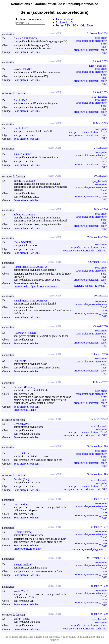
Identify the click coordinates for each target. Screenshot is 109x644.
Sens (103, 44)
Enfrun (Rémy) (23, 619)
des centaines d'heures (31, 637)
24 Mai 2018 (101, 148)
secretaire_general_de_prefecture (90, 549)
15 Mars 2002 (100, 382)
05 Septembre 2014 (97, 237)
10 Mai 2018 (101, 176)
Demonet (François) (26, 387)
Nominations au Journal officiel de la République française (55, 4)
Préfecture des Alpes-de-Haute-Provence (35, 287)
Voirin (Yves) (22, 591)
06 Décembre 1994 (97, 558)
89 (105, 53)
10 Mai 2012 (101, 296)
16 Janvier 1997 (99, 499)
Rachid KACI (23, 100)
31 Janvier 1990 (99, 586)
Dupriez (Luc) (23, 479)
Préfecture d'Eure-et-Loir (27, 549)
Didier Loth (21, 361)
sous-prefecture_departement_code (91, 48)
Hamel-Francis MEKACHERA (32, 267)
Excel (90, 26)
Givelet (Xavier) (24, 424)
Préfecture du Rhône (25, 410)
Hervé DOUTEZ (24, 242)
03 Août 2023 (100, 61)
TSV (67, 26)
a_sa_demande (99, 97)
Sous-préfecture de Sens (27, 52)
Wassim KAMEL (24, 69)
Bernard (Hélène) (25, 532)
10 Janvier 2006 (99, 354)
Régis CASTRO (24, 154)
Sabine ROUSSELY (26, 181)
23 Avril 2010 (100, 326)
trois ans (102, 66)
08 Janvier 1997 (99, 527)
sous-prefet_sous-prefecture (91, 41)
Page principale (65, 20)
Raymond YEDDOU (26, 333)
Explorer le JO (64, 23)
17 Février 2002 (99, 419)
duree (92, 66)
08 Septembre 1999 (97, 446)
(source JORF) (54, 33)
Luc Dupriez (22, 504)
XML (83, 26)
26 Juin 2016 (101, 209)
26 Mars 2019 (100, 123)
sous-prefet (101, 38)
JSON (75, 26)
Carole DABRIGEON (27, 38)
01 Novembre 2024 (97, 33)
